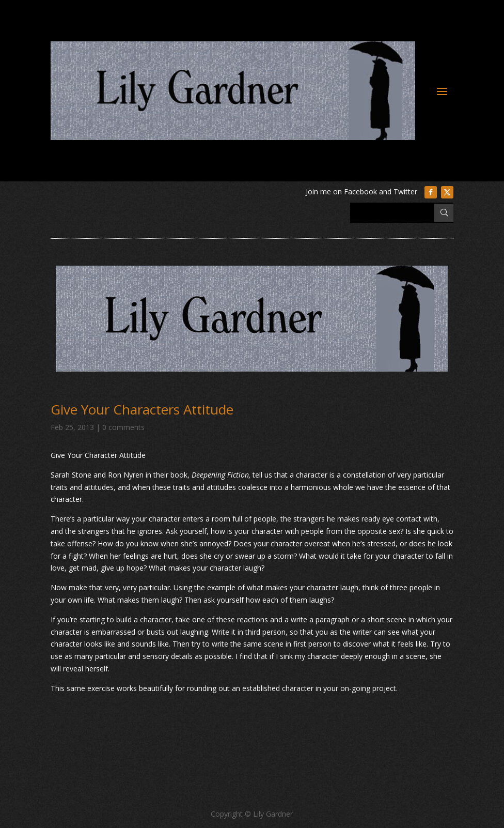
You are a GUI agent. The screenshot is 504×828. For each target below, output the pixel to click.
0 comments (123, 427)
